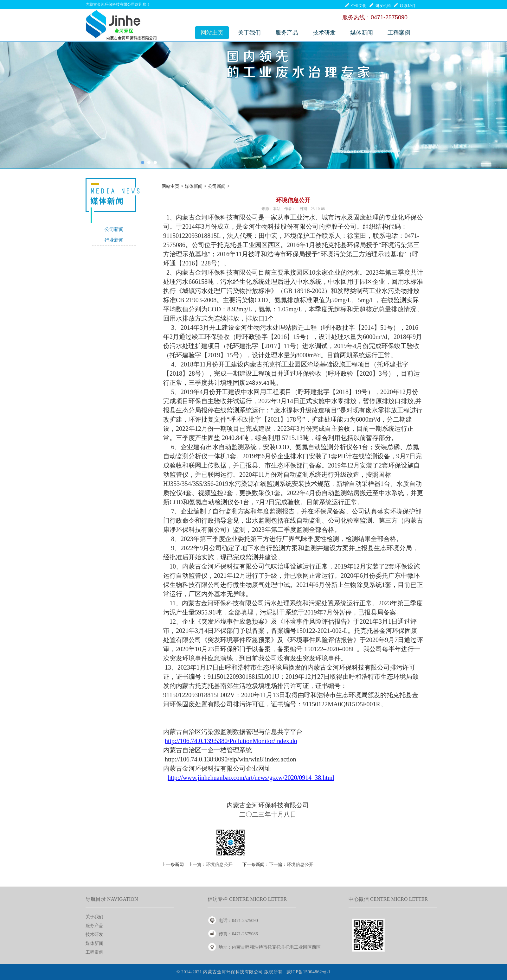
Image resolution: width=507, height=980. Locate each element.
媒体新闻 (362, 33)
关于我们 (249, 33)
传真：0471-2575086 (238, 934)
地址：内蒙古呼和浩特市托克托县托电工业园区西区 (270, 947)
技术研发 (324, 33)
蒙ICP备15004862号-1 (308, 972)
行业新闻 (114, 240)
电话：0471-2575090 (238, 921)
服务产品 (287, 33)
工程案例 (399, 33)
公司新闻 (114, 229)
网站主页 (212, 33)
